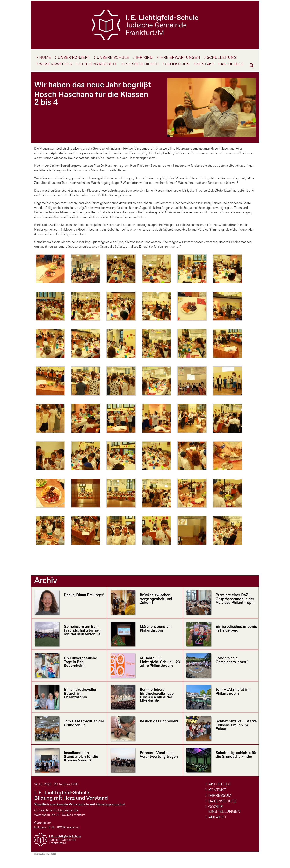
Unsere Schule (113, 58)
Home (45, 58)
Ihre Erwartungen (180, 58)
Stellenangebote (98, 65)
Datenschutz (222, 801)
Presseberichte (141, 65)
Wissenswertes (56, 65)
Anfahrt (217, 817)
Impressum (220, 796)
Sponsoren (177, 65)
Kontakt (205, 65)
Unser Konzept (74, 58)
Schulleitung (222, 58)
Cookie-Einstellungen (224, 809)
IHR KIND (144, 58)
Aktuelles (232, 65)
